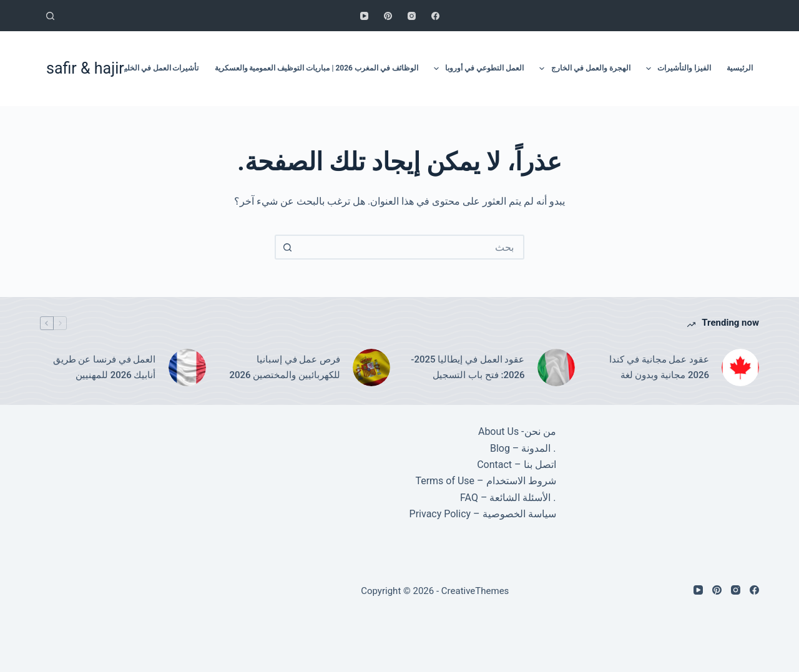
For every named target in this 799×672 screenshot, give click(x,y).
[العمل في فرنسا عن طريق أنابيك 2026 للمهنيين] (187, 368)
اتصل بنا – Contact (516, 465)
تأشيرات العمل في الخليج (159, 68)
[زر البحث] (287, 247)
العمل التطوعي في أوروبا (476, 69)
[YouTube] (364, 16)
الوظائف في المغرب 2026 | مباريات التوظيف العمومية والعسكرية (316, 68)
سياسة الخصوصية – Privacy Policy (483, 514)
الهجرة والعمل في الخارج (582, 69)
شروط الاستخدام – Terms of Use (485, 481)
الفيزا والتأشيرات (676, 69)
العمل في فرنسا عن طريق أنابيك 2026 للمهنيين (105, 367)
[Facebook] (435, 16)
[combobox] (411, 247)
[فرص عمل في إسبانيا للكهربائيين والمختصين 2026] (371, 368)
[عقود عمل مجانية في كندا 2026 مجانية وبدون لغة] (740, 368)
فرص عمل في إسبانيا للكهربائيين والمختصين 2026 (285, 367)
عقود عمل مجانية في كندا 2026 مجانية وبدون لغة (659, 367)
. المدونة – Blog (523, 448)
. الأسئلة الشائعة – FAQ (508, 498)
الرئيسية (740, 68)
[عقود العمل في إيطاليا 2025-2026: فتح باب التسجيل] (556, 368)
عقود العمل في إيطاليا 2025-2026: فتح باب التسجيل (468, 367)
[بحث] (50, 16)
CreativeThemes (475, 591)
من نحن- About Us (517, 431)
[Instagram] (412, 16)
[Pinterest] (388, 16)
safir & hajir (85, 68)
